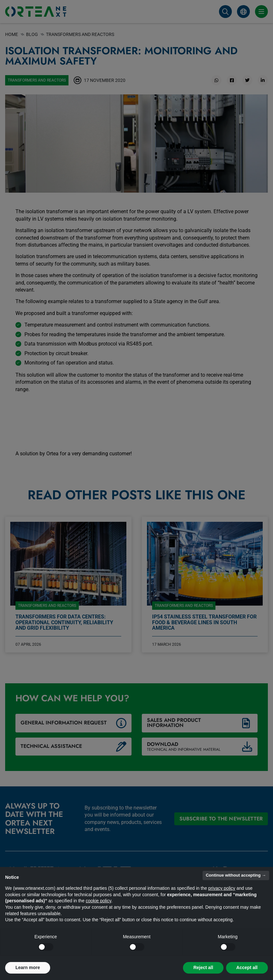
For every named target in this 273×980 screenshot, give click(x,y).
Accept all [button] (247, 967)
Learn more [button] (28, 967)
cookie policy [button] (99, 901)
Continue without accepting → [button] (236, 875)
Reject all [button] (203, 967)
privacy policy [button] (222, 888)
